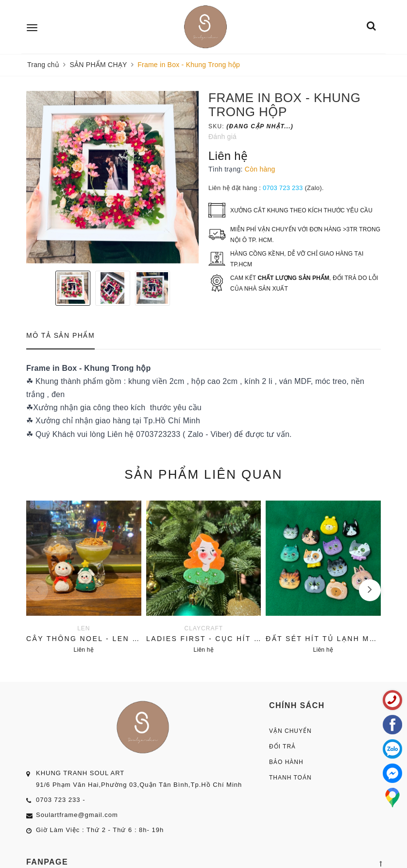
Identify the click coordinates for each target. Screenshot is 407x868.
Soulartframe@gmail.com (77, 815)
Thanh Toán (290, 778)
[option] (112, 177)
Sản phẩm (203, 474)
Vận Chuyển (290, 731)
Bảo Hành (286, 762)
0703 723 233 (283, 188)
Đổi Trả (282, 746)
